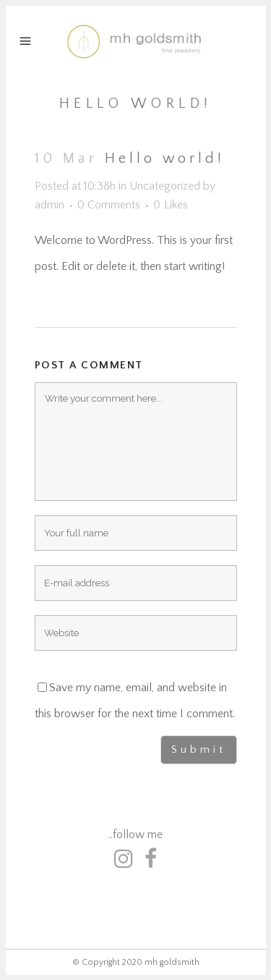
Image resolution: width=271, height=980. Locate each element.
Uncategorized (165, 186)
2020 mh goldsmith (161, 962)
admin (50, 205)
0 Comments (109, 205)
